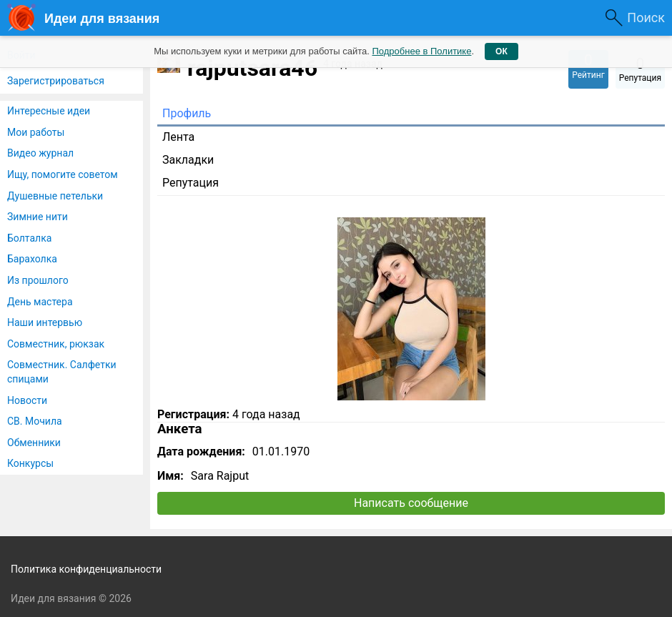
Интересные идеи (49, 111)
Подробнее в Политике (421, 51)
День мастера (40, 302)
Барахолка (32, 259)
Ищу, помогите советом (63, 174)
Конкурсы (30, 463)
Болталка (29, 238)
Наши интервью (45, 322)
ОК (501, 51)
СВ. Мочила (35, 421)
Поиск (646, 18)
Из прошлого (38, 280)
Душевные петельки (55, 196)
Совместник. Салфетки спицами (62, 372)
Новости (27, 400)
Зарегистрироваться (56, 81)
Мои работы (36, 132)
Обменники (34, 443)
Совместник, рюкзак (56, 344)
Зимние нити (38, 217)
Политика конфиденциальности (86, 569)
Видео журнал (40, 153)
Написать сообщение (411, 503)
